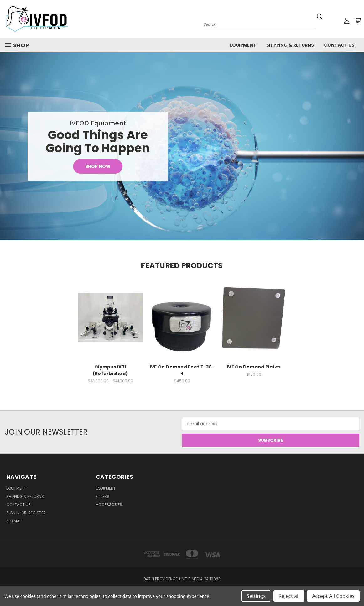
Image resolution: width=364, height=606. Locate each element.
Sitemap (14, 521)
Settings (256, 596)
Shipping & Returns (290, 45)
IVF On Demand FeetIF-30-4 (182, 370)
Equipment (243, 45)
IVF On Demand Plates (254, 367)
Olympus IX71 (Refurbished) (110, 370)
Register (37, 513)
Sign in (13, 513)
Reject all (289, 596)
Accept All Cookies (333, 596)
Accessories (109, 505)
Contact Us (339, 45)
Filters (103, 496)
